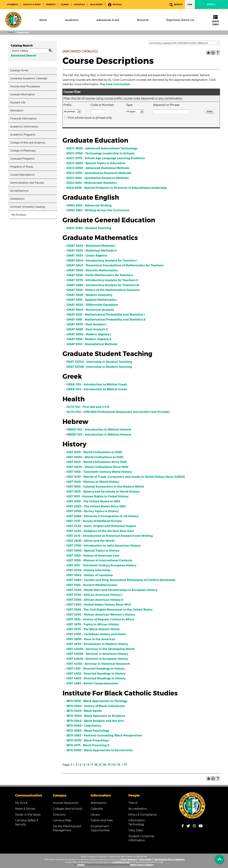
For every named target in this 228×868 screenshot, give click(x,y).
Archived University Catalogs (28, 207)
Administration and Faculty (27, 183)
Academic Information (24, 127)
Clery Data (135, 830)
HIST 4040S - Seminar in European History (97, 659)
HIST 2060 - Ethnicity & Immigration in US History (103, 516)
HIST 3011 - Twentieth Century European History (101, 565)
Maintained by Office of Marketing (169, 860)
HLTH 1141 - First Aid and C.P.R (88, 407)
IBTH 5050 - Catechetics (84, 726)
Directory (59, 815)
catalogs (81, 865)
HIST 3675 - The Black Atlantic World (93, 629)
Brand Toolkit (146, 860)
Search (176, 5)
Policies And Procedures (25, 86)
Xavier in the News (28, 815)
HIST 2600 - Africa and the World (90, 541)
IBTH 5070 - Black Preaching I (88, 740)
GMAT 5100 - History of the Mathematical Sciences (103, 290)
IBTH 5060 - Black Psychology (88, 731)
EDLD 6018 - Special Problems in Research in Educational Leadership (117, 188)
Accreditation (138, 809)
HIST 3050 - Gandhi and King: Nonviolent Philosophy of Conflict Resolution (121, 580)
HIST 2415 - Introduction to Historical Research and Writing (110, 536)
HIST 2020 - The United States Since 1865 (96, 506)
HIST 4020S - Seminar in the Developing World (100, 649)
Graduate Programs (22, 159)
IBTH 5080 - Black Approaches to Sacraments (99, 750)
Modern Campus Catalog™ (142, 865)
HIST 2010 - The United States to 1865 (93, 501)
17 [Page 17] (125, 765)
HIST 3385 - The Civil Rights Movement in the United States (109, 610)
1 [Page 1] (71, 765)
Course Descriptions (22, 175)
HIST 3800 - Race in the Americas (91, 639)
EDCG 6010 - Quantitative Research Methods (99, 173)
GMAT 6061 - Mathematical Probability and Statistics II (106, 320)
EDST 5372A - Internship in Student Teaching (99, 362)
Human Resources (66, 803)
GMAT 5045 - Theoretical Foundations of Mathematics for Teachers (115, 265)
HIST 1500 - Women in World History (93, 482)
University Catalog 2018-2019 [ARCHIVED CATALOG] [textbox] (179, 43)
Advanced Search (24, 56)
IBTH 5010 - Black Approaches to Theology (97, 701)
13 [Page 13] (119, 765)
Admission (17, 111)
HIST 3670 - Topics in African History (93, 624)
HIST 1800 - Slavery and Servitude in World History (103, 492)
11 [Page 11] (109, 765)
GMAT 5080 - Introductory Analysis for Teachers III (103, 285)
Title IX (133, 803)
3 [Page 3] (77, 765)
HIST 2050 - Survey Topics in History (93, 511)
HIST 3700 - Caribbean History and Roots (96, 634)
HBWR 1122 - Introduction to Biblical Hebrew (99, 430)
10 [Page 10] (104, 765)
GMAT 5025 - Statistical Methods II (91, 251)
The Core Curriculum (115, 84)
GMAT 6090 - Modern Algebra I (89, 334)
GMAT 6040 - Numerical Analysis (90, 310)
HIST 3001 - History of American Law (93, 556)
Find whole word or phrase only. (90, 118)
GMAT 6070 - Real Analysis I (86, 324)
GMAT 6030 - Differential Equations (92, 305)
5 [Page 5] (84, 765)
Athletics (79, 4)
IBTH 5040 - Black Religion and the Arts (95, 721)
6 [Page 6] (88, 765)
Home (11, 33)
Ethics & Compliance (143, 815)
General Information (23, 94)
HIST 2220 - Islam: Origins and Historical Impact (101, 526)
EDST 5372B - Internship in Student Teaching (99, 367)
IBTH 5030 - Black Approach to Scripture (96, 716)
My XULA (115, 5)
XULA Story (96, 4)
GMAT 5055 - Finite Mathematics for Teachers (100, 275)
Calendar (97, 809)
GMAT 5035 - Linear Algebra (87, 256)
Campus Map (62, 820)
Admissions (99, 803)
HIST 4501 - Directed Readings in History (96, 669)
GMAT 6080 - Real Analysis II (87, 329)
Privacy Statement (129, 860)
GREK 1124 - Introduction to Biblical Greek (97, 384)
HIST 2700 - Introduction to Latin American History (103, 546)
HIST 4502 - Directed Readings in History (96, 674)
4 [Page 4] (81, 765)
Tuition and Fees (102, 820)
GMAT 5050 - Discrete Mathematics (92, 270)
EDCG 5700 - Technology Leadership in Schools (100, 153)
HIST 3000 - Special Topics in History (93, 551)
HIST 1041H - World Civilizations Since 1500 (97, 467)
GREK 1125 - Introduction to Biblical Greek (97, 389)
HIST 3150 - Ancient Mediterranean (92, 585)
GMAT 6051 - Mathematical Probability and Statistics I (106, 315)
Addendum (17, 199)
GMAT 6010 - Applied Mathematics (92, 300)
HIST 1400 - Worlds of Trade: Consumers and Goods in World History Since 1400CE (126, 477)
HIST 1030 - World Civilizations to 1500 (94, 452)
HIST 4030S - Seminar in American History (97, 654)
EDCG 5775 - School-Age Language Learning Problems (106, 158)
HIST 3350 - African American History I (94, 595)
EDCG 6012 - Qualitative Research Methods (98, 178)
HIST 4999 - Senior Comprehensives (92, 683)
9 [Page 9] (100, 765)
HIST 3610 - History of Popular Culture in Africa (100, 619)
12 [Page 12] (114, 765)
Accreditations (19, 191)
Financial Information (23, 119)
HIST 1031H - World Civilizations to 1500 (95, 457)
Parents (51, 4)
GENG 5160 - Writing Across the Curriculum (98, 210)
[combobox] (184, 43)
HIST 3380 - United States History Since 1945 (99, 605)
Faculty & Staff (32, 4)
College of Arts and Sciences (28, 143)
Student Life (18, 103)
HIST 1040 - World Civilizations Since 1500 (97, 462)
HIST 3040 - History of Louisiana (90, 575)
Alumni (65, 4)
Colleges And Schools (68, 809)
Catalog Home (19, 70)
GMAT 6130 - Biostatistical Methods (92, 344)
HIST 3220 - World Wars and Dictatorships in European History (112, 590)
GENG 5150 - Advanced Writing (89, 205)
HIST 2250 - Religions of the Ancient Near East (100, 531)
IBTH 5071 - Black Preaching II (88, 745)
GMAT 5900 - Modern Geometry (89, 295)
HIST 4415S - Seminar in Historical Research (98, 664)
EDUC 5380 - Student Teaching (89, 228)
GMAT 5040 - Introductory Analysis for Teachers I (102, 261)
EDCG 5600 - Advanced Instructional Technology (102, 148)
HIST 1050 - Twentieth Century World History (99, 472)
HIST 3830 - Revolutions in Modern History (97, 644)
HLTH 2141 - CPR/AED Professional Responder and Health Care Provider (118, 412)
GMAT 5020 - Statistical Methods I (91, 246)
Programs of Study (22, 167)
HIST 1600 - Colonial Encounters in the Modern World (105, 487)
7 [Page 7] (92, 765)
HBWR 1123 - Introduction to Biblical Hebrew (99, 435)
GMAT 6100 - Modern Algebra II (89, 339)
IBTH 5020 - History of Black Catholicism (96, 706)
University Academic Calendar (29, 78)
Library (95, 815)
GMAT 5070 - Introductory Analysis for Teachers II (102, 280)
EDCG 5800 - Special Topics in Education (96, 163)
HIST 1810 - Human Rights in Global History (97, 496)
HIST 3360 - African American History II (95, 600)
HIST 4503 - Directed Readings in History (96, 678)
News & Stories (25, 809)
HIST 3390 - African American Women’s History (101, 615)
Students (12, 4)
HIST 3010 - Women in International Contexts (99, 560)
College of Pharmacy (23, 151)
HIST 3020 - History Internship (88, 570)
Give (190, 4)
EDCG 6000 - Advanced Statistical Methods (98, 168)
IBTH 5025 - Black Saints (84, 711)
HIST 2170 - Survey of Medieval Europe (94, 521)
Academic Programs (23, 135)
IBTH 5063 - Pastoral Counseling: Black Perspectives (104, 735)
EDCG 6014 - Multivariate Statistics (92, 183)
